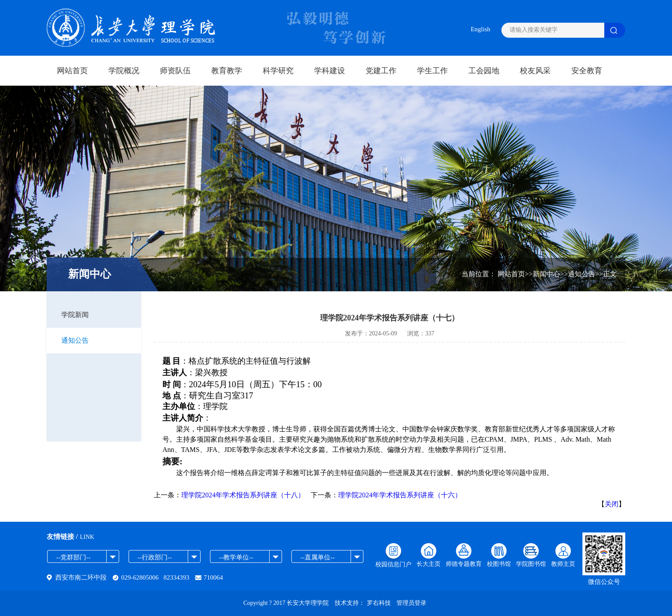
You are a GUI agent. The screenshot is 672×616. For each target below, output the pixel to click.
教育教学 (227, 71)
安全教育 (587, 71)
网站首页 (72, 71)
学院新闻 (75, 315)
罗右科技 (379, 603)
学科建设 (330, 71)
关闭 (612, 504)
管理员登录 (411, 603)
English (480, 29)
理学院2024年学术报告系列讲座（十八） (243, 495)
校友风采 (535, 71)
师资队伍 (175, 71)
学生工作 (432, 71)
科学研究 (278, 71)
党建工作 (381, 71)
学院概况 (124, 71)
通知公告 (75, 340)
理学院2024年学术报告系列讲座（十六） (400, 495)
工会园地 (484, 71)
